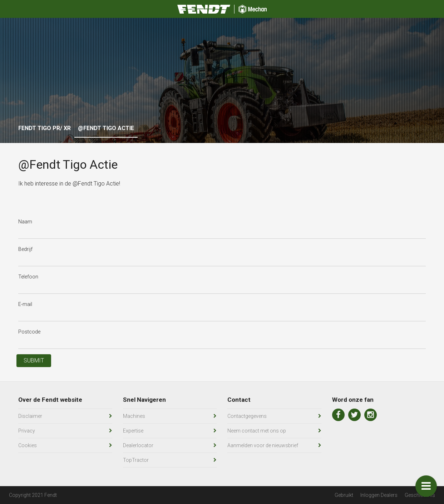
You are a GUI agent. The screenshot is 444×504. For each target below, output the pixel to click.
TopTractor (136, 460)
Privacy (27, 431)
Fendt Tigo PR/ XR (45, 128)
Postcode (29, 332)
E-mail (25, 304)
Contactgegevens (247, 416)
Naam (25, 222)
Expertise (133, 431)
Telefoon (28, 277)
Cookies (28, 445)
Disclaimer (30, 416)
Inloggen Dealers (379, 495)
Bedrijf (25, 249)
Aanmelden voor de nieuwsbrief (263, 445)
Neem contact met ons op (257, 431)
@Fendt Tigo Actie (106, 128)
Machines (134, 416)
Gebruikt (344, 495)
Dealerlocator (138, 445)
